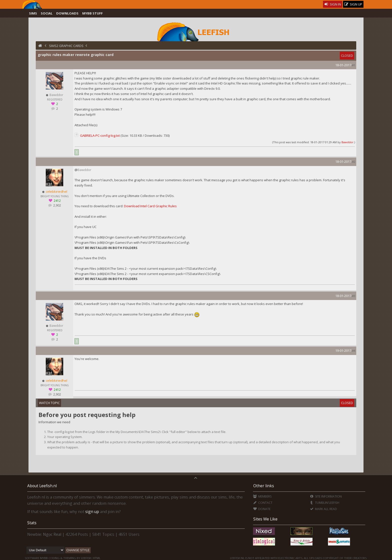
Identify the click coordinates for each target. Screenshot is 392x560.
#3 (354, 296)
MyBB (44, 558)
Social (47, 13)
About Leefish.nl (42, 486)
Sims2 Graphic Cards (66, 46)
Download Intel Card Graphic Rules (150, 206)
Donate (262, 509)
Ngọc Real (52, 534)
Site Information (326, 496)
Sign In (333, 4)
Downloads (67, 13)
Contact (263, 503)
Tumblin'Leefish (324, 503)
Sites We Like (265, 519)
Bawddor (347, 142)
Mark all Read (323, 509)
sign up (92, 511)
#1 (354, 65)
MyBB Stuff (92, 13)
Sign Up (353, 4)
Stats (32, 523)
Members (262, 496)
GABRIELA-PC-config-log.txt (100, 135)
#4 (354, 351)
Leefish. (86, 558)
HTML (96, 558)
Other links (264, 486)
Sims (33, 13)
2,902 (57, 205)
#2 (354, 162)
